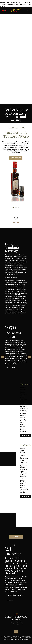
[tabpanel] (16, 369)
